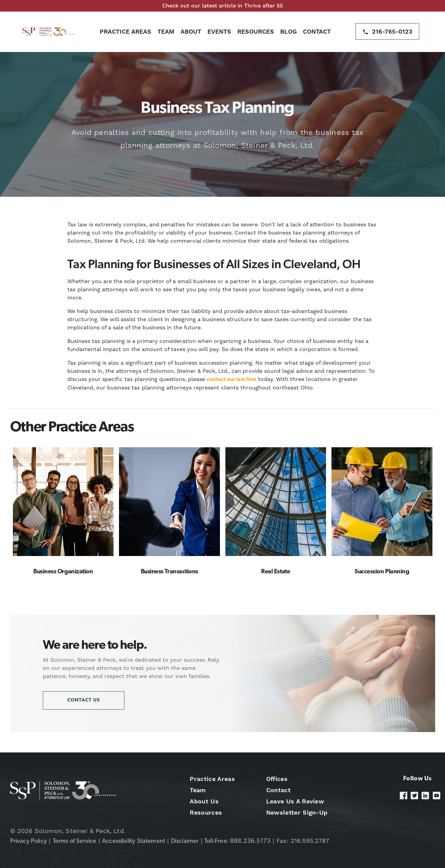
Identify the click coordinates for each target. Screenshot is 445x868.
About (191, 31)
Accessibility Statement (134, 841)
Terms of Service (75, 841)
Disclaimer (185, 841)
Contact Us (84, 700)
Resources (256, 31)
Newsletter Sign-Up (297, 812)
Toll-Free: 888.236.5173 (237, 841)
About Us (204, 801)
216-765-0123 (392, 31)
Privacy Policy (29, 841)
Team (166, 31)
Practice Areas (125, 31)
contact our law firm (232, 380)
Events (219, 31)
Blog (288, 31)
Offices (277, 779)
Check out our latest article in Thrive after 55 (222, 6)
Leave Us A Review (295, 801)
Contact (317, 31)
